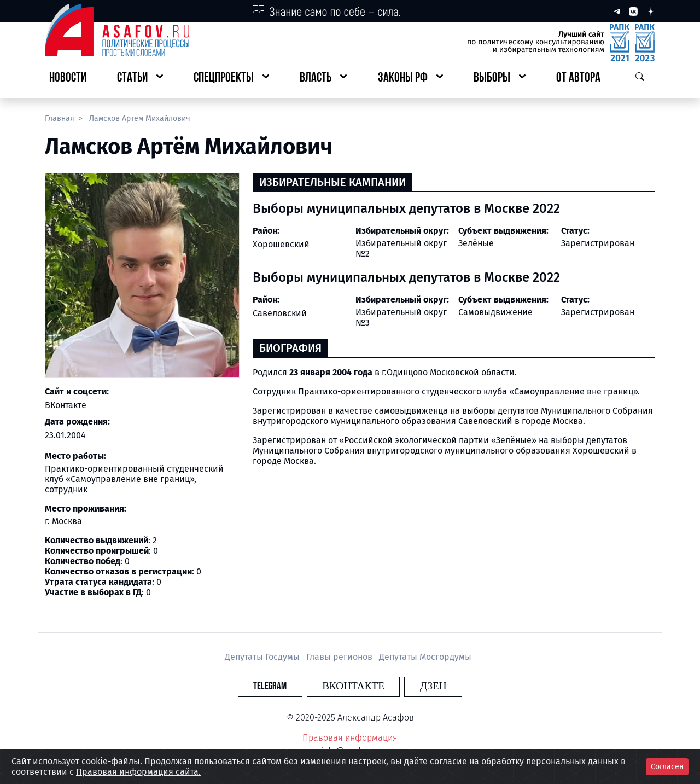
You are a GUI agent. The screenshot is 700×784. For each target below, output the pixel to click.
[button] (140, 79)
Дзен (416, 686)
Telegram (287, 686)
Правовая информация (350, 738)
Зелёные (476, 243)
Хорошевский (281, 244)
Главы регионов (340, 657)
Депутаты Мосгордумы (425, 657)
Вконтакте (353, 686)
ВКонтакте (66, 405)
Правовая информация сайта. (138, 772)
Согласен (667, 767)
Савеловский (280, 313)
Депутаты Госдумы (263, 657)
